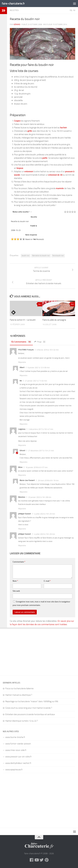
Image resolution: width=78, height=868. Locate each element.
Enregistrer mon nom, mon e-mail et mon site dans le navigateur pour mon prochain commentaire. (41, 603)
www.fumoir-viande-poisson (18, 744)
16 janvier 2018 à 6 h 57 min (37, 467)
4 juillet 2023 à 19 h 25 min (44, 514)
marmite (60, 188)
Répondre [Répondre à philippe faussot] (22, 529)
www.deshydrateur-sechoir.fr (18, 763)
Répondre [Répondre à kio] (23, 424)
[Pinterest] (47, 860)
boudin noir (26, 256)
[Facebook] (31, 860)
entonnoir (29, 171)
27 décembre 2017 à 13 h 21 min (41, 451)
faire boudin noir (58, 256)
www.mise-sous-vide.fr (16, 750)
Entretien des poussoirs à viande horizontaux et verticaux (30, 714)
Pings (40, 342)
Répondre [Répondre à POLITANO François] (22, 362)
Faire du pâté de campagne (54, 320)
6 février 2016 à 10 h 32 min (48, 350)
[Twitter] (42, 860)
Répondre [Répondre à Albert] (23, 375)
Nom (15, 581)
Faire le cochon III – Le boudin (23, 320)
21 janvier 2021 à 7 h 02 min (36, 381)
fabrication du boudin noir (41, 256)
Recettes (14, 10)
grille (30, 131)
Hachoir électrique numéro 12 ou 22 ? (22, 721)
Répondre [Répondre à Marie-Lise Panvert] (23, 492)
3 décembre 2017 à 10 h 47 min (41, 429)
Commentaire (19, 562)
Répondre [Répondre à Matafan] (22, 509)
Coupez (17, 121)
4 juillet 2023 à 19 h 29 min (44, 534)
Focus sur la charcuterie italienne (19, 688)
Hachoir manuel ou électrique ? (19, 695)
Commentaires (21, 342)
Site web (16, 591)
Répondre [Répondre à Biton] (22, 475)
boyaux (20, 168)
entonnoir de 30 (55, 175)
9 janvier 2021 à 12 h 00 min (39, 368)
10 (73, 10)
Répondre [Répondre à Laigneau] (22, 445)
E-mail (47, 581)
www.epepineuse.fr (14, 770)
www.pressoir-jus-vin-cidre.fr (18, 757)
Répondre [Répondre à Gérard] (23, 462)
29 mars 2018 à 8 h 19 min (48, 480)
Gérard (17, 24)
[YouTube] (36, 860)
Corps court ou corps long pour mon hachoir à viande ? (29, 708)
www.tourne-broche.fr (15, 737)
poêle (45, 158)
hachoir (63, 128)
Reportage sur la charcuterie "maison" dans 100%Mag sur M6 (32, 701)
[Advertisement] (39, 650)
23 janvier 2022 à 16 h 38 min (40, 497)
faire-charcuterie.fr (13, 3)
